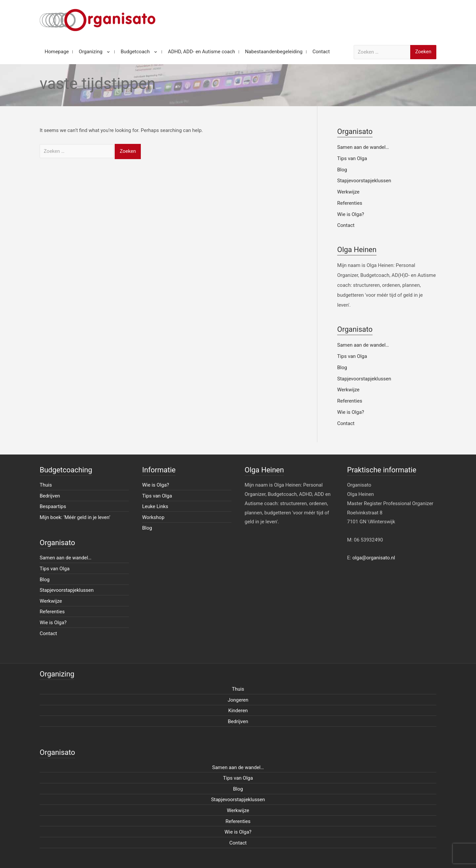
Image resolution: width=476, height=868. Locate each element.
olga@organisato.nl (374, 558)
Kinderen (238, 711)
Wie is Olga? (351, 214)
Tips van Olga (352, 158)
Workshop (153, 517)
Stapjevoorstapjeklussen (364, 181)
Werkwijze (348, 192)
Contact (346, 225)
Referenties (350, 203)
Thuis (46, 485)
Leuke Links (155, 506)
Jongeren (238, 700)
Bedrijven (50, 496)
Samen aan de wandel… (363, 147)
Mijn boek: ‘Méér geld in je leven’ (75, 517)
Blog (342, 170)
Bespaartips (53, 506)
